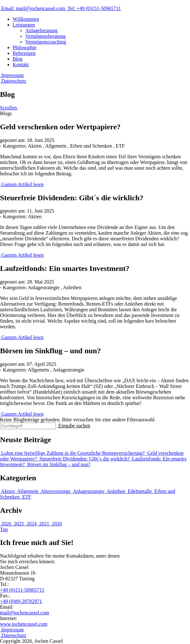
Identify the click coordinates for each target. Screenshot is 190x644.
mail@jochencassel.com (25, 613)
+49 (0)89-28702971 (21, 601)
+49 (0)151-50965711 (22, 590)
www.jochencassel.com (24, 624)
